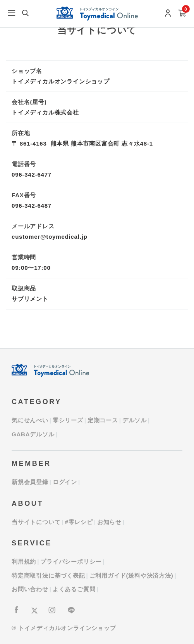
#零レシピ (79, 522)
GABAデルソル (33, 434)
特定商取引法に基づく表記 (48, 575)
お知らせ (109, 522)
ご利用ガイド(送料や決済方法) (131, 575)
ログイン (65, 482)
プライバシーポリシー (71, 562)
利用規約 (24, 562)
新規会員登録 (30, 482)
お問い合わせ (30, 589)
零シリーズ (68, 420)
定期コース (103, 420)
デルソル (135, 420)
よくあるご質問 (74, 589)
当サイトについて (36, 522)
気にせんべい (30, 420)
